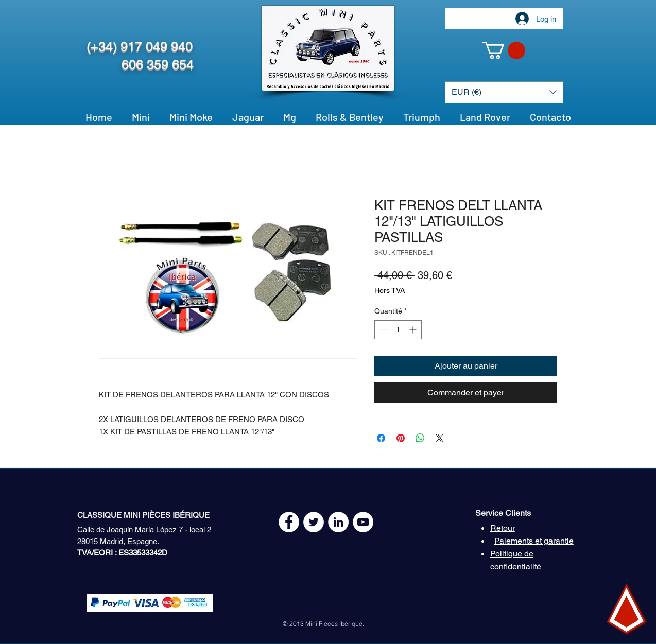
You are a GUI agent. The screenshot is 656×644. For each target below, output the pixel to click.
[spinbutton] (398, 330)
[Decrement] (382, 330)
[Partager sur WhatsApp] (420, 438)
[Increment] (414, 330)
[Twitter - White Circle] (314, 522)
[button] (504, 50)
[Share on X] (440, 438)
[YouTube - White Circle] (363, 522)
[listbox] (504, 92)
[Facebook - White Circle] (289, 522)
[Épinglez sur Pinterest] (401, 438)
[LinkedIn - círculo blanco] (338, 522)
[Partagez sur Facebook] (381, 438)
